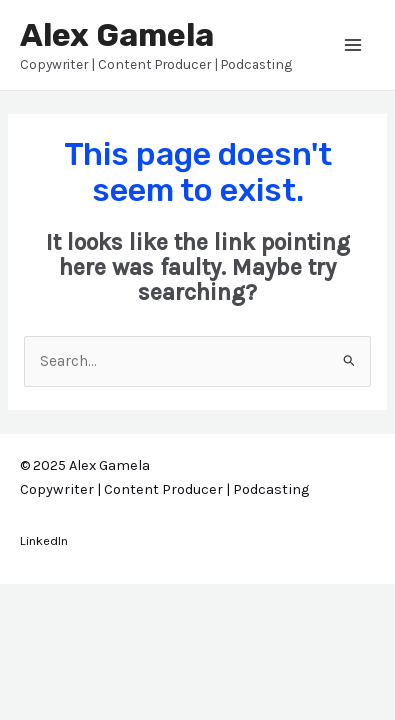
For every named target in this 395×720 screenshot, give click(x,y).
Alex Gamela (117, 35)
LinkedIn (44, 540)
